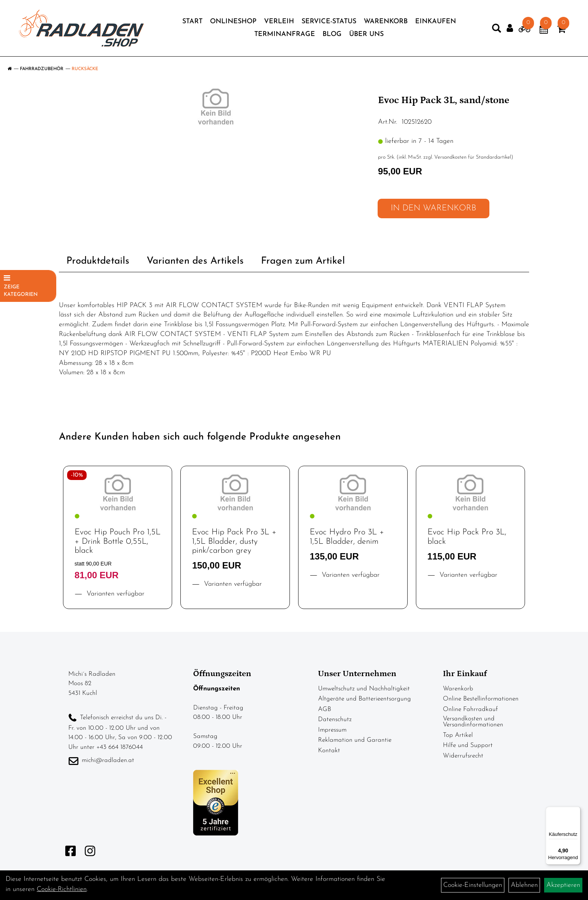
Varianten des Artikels (195, 261)
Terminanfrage (285, 34)
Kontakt (329, 751)
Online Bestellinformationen (481, 699)
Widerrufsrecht (463, 756)
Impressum (332, 730)
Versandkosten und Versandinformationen (473, 722)
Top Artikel (458, 735)
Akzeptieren (563, 885)
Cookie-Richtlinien (62, 889)
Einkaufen (436, 22)
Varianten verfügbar (114, 594)
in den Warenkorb (433, 208)
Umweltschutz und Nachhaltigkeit (364, 689)
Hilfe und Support (468, 745)
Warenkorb (386, 22)
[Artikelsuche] (496, 30)
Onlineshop (233, 22)
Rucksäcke (85, 69)
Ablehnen (524, 885)
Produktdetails (98, 261)
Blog (332, 34)
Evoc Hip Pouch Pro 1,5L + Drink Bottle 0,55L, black (118, 541)
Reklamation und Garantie (355, 740)
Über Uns (366, 34)
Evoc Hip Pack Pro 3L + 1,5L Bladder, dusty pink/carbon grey (234, 541)
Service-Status (329, 22)
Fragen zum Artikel (303, 261)
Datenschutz (335, 719)
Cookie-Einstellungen (473, 885)
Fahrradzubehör (42, 69)
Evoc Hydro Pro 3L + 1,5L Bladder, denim (347, 537)
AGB (325, 709)
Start (192, 22)
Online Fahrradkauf (470, 709)
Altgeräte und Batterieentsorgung (364, 699)
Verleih (279, 22)
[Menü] (576, 811)
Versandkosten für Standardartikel (473, 157)
